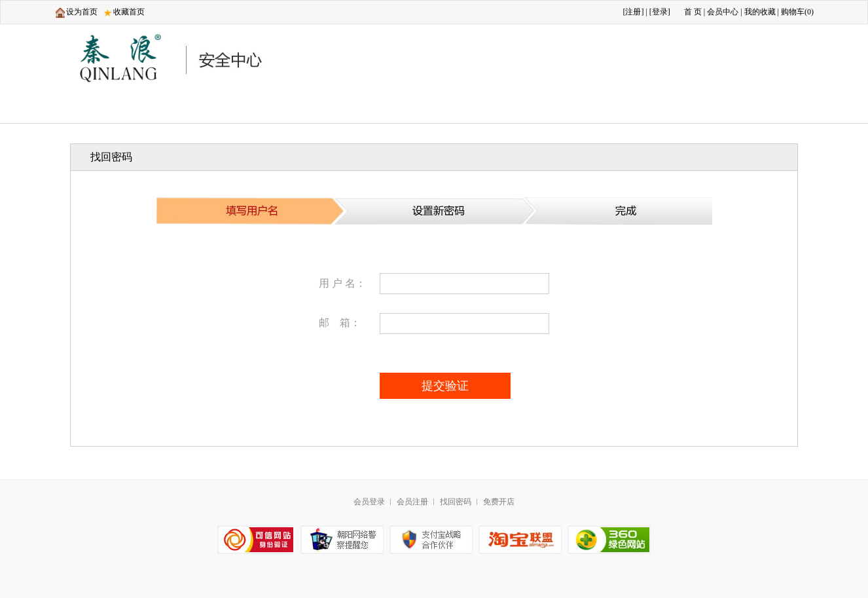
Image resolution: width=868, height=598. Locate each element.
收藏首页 (129, 12)
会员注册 (412, 502)
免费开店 (499, 502)
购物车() (797, 12)
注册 (633, 12)
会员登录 (369, 502)
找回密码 (456, 502)
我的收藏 (760, 12)
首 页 (693, 12)
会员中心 (723, 12)
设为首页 (82, 12)
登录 (660, 12)
